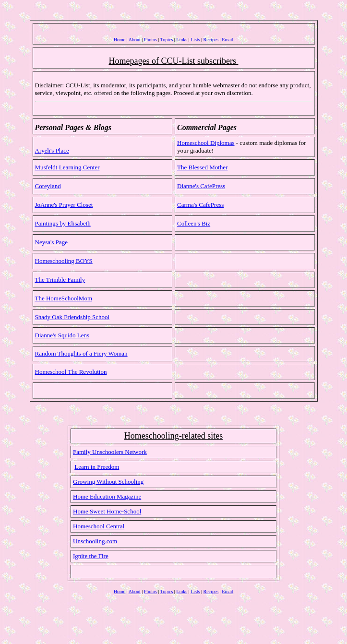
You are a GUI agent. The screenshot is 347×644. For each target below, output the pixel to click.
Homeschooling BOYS (64, 261)
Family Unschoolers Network (110, 452)
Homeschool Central (99, 526)
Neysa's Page (51, 242)
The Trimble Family (60, 280)
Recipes (211, 40)
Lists (195, 40)
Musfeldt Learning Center (67, 167)
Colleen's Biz (194, 223)
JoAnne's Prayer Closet (64, 205)
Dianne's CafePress (201, 186)
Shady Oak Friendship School (72, 317)
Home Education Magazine (107, 496)
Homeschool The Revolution (71, 372)
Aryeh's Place (52, 150)
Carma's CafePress (200, 205)
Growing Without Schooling (108, 482)
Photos (150, 40)
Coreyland (48, 186)
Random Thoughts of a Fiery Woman (81, 353)
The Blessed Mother (202, 167)
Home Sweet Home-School (107, 511)
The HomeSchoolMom (64, 298)
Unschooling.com (95, 541)
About (135, 40)
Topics (167, 40)
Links (182, 40)
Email (227, 40)
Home (120, 40)
